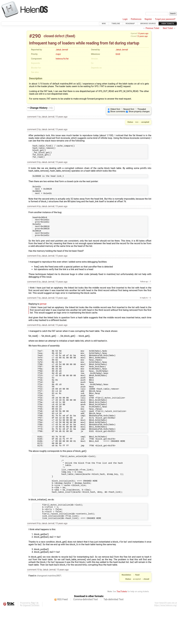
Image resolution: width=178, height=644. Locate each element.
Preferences (136, 19)
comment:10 (33, 606)
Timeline (116, 23)
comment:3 (33, 165)
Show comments (118, 112)
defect (60, 36)
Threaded (142, 109)
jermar (43, 312)
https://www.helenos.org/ (166, 642)
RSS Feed (62, 636)
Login (125, 19)
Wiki (104, 23)
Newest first (129, 109)
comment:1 (33, 117)
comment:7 (33, 306)
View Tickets (168, 23)
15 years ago (143, 33)
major (58, 54)
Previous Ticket (152, 28)
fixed (70, 36)
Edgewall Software (31, 642)
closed (49, 36)
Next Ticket (168, 28)
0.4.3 (118, 54)
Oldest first (115, 109)
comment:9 (33, 560)
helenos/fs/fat (62, 59)
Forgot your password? (165, 19)
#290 (35, 36)
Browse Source (148, 23)
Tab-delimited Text (113, 636)
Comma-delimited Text (86, 636)
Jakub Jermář (62, 50)
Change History (41, 108)
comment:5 (33, 264)
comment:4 (33, 211)
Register (148, 19)
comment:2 (33, 129)
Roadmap (130, 23)
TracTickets (122, 628)
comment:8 (33, 333)
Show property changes (139, 112)
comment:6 (33, 290)
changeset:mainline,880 (48, 612)
